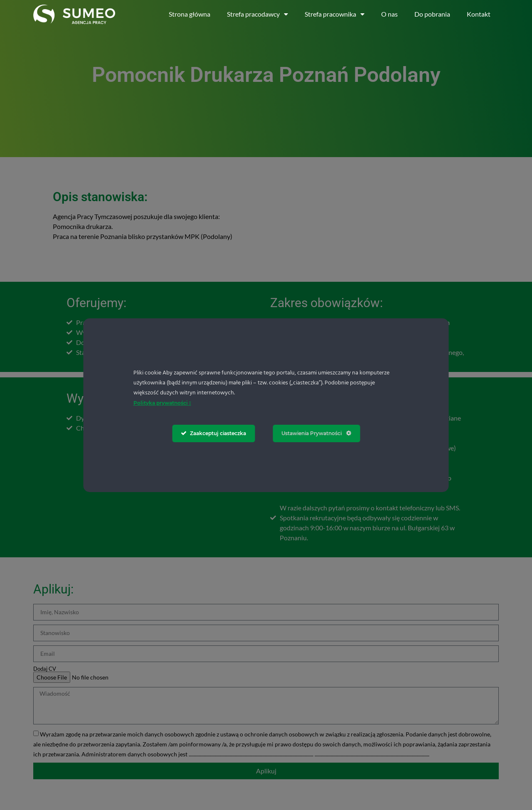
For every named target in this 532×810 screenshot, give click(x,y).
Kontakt (479, 14)
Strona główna (190, 14)
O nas (389, 14)
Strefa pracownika (335, 14)
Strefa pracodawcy (257, 14)
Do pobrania (432, 14)
